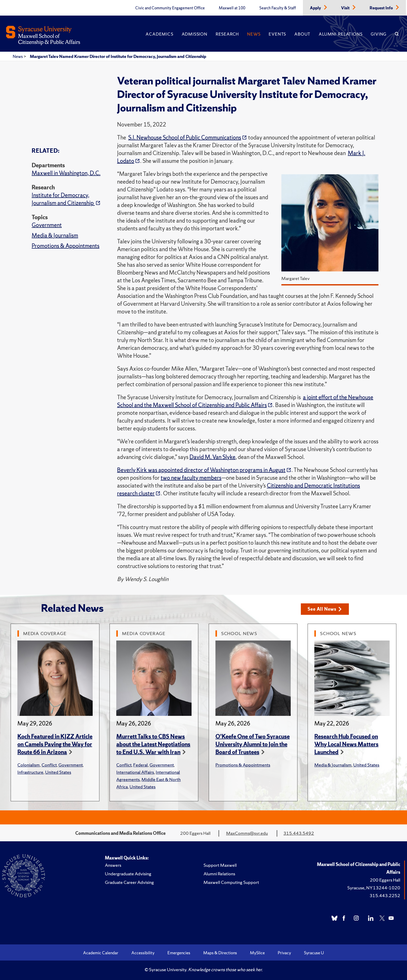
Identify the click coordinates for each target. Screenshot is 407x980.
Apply (316, 8)
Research (227, 34)
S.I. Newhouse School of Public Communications (185, 138)
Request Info (382, 8)
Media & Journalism (55, 235)
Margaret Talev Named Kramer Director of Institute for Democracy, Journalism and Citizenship (118, 56)
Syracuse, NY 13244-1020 (374, 888)
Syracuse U (314, 953)
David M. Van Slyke (212, 457)
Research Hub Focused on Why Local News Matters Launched (346, 744)
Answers (113, 865)
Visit (346, 8)
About (302, 34)
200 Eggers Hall (385, 880)
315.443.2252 (385, 895)
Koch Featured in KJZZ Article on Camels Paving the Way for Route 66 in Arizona (55, 744)
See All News (325, 609)
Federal (140, 765)
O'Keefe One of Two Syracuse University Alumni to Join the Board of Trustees (253, 744)
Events (277, 34)
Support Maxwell (220, 865)
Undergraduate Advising (128, 874)
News (254, 34)
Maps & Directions (220, 953)
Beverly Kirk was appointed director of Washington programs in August (201, 470)
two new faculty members (191, 478)
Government (47, 225)
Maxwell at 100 (232, 8)
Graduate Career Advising (129, 882)
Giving (379, 34)
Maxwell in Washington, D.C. (66, 173)
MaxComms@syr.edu (247, 833)
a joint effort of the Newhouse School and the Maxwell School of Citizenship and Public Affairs (245, 401)
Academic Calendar (101, 953)
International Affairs (135, 772)
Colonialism (29, 765)
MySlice (257, 953)
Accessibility (143, 953)
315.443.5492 (299, 833)
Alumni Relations (341, 34)
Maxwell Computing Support (231, 882)
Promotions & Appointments (66, 246)
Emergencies (179, 953)
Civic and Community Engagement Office (170, 8)
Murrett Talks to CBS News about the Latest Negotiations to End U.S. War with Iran (153, 744)
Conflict (49, 765)
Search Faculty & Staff (278, 8)
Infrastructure (30, 772)
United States (58, 772)
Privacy (284, 953)
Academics (159, 34)
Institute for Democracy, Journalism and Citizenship (63, 199)
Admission (195, 34)
